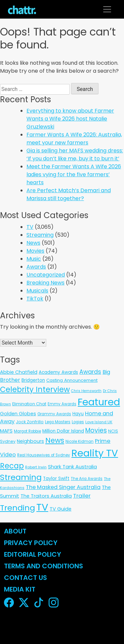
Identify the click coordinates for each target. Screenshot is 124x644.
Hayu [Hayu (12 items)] (78, 414)
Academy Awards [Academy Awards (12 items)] (58, 372)
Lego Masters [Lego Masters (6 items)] (58, 422)
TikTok (35, 299)
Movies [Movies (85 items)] (96, 430)
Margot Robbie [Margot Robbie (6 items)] (27, 431)
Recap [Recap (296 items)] (12, 466)
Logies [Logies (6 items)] (78, 422)
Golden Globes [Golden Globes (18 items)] (18, 414)
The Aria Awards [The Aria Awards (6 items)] (87, 479)
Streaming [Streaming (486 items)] (21, 477)
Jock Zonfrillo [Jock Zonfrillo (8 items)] (30, 422)
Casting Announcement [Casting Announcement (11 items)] (72, 380)
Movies (35, 251)
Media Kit (20, 589)
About (15, 531)
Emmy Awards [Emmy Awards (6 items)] (62, 404)
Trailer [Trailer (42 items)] (82, 496)
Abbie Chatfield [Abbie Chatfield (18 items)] (19, 372)
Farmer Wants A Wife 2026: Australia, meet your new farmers (74, 139)
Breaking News (45, 283)
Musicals (37, 291)
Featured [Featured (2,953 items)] (99, 402)
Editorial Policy (33, 554)
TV (30, 227)
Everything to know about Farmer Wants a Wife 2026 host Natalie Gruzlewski (70, 119)
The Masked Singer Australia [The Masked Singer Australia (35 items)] (63, 487)
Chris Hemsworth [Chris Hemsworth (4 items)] (86, 391)
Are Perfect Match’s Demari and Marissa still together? (69, 194)
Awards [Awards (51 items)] (90, 372)
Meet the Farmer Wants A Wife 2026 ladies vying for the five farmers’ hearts (74, 174)
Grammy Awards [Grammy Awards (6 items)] (54, 414)
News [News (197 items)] (55, 440)
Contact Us (25, 578)
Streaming (40, 235)
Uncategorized (46, 275)
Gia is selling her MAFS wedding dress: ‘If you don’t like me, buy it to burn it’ (75, 155)
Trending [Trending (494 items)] (18, 508)
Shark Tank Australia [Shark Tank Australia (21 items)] (72, 467)
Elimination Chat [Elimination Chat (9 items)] (29, 404)
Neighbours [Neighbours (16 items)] (30, 441)
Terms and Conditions (43, 566)
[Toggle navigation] (107, 9)
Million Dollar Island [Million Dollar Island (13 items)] (63, 431)
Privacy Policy (31, 543)
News (33, 243)
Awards (36, 267)
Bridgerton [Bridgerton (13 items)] (33, 380)
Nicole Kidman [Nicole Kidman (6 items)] (80, 442)
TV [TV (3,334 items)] (42, 507)
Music (34, 259)
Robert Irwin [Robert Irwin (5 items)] (36, 467)
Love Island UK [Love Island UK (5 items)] (99, 422)
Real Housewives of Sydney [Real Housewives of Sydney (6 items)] (44, 455)
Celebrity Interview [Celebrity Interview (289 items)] (35, 390)
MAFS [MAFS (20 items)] (6, 431)
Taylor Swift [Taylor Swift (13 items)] (56, 479)
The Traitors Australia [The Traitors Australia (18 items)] (46, 496)
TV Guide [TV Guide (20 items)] (61, 509)
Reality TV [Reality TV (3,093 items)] (95, 453)
